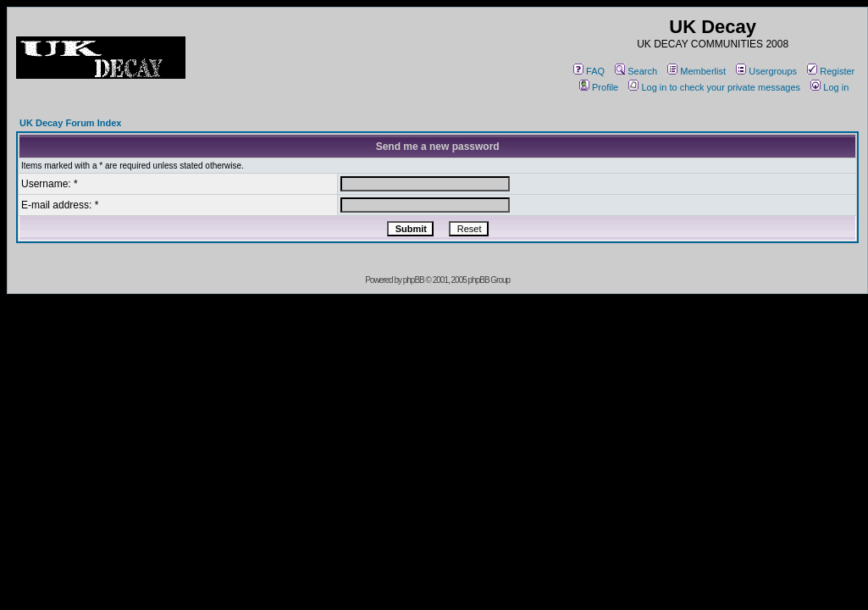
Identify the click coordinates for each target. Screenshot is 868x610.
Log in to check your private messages (714, 87)
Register (831, 71)
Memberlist (697, 71)
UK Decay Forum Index (70, 123)
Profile (599, 87)
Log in (829, 87)
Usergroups (766, 71)
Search (636, 71)
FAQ (589, 71)
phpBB (414, 280)
